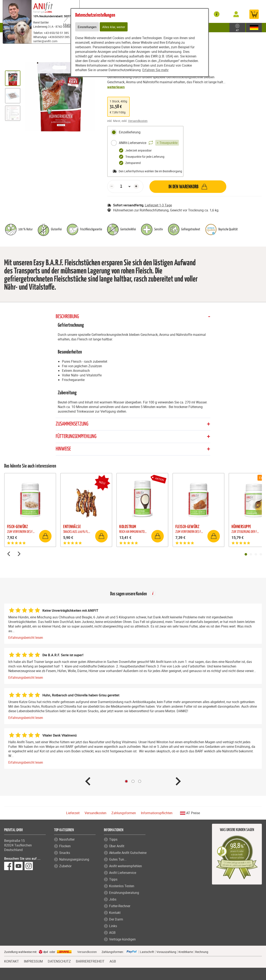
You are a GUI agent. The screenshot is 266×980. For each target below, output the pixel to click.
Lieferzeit (73, 813)
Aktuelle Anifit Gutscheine (128, 853)
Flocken (65, 846)
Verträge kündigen (122, 940)
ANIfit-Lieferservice (145, 143)
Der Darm (116, 920)
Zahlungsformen (124, 813)
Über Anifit (117, 846)
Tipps (113, 840)
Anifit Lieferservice (123, 873)
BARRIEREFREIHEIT (90, 961)
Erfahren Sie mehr (155, 70)
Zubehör (209, 27)
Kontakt (115, 913)
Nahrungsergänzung (74, 860)
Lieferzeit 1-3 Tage (158, 205)
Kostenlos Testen (122, 886)
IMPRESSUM (33, 961)
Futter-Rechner (120, 906)
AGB (112, 933)
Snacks (65, 853)
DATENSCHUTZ (59, 961)
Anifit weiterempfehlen (126, 866)
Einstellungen (88, 27)
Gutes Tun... (118, 860)
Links (113, 926)
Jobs (113, 900)
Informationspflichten (157, 813)
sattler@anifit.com (45, 41)
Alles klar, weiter (115, 27)
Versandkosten (138, 121)
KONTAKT (12, 961)
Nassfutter (67, 840)
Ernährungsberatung (124, 893)
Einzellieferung (126, 132)
